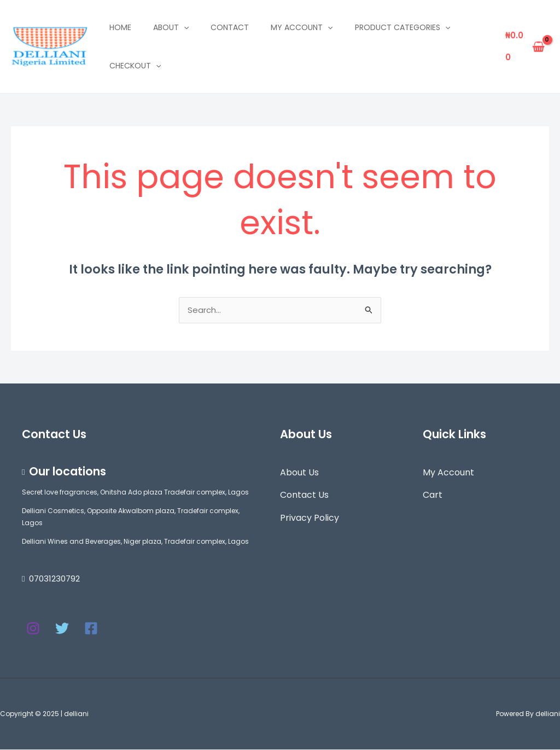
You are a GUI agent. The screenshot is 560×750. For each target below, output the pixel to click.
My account (302, 27)
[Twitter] (62, 629)
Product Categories (402, 27)
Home (120, 27)
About (171, 27)
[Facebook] (91, 629)
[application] (184, 27)
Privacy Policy (310, 518)
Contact (230, 27)
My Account (448, 473)
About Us (299, 473)
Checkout (135, 66)
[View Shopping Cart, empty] (525, 47)
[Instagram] (33, 629)
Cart (433, 495)
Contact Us (304, 495)
